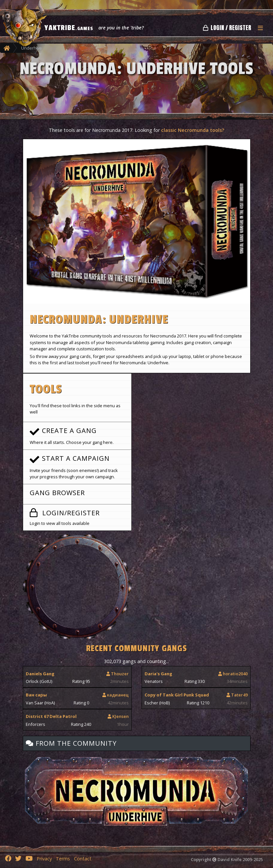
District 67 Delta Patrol (51, 716)
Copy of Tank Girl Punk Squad (177, 695)
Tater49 (237, 695)
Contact (83, 859)
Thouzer (118, 674)
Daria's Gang (158, 674)
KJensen (118, 716)
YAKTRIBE (69, 28)
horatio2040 (233, 674)
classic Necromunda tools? (193, 130)
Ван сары (36, 695)
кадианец (116, 695)
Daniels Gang (40, 674)
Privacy (44, 859)
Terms (63, 859)
